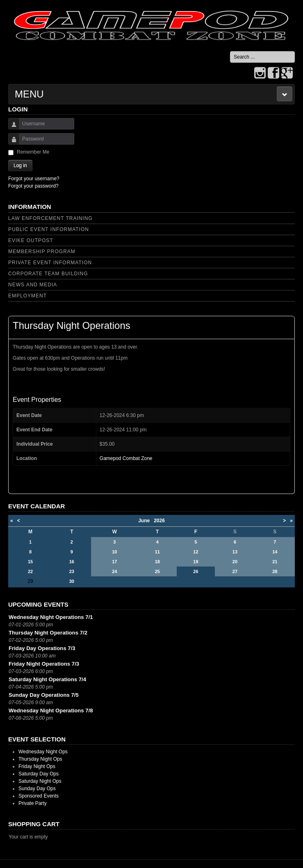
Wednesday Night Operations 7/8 (51, 710)
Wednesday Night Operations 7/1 (51, 617)
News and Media (33, 285)
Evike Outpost (31, 240)
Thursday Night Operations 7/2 (48, 633)
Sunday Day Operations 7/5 (44, 695)
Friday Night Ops (37, 766)
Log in (20, 165)
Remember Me (33, 152)
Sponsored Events (39, 796)
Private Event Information (50, 263)
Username (11, 128)
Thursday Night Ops (40, 759)
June (146, 521)
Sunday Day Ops (37, 789)
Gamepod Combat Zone (126, 458)
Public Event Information (49, 229)
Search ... (230, 51)
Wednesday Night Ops (43, 752)
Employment (27, 296)
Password (11, 143)
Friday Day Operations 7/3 (42, 648)
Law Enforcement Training (50, 218)
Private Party (33, 803)
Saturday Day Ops (39, 774)
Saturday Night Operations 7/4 (47, 679)
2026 (159, 521)
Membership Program (42, 252)
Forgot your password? (33, 186)
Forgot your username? (34, 179)
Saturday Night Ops (40, 781)
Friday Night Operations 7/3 (44, 664)
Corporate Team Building (48, 274)
